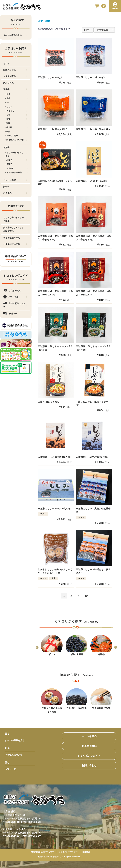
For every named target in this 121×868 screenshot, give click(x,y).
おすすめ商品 (15, 76)
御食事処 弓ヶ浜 (14, 829)
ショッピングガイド (89, 756)
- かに (16, 102)
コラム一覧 (10, 769)
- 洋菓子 (16, 164)
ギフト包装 (15, 297)
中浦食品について (14, 755)
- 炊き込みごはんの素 (16, 140)
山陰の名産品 (15, 70)
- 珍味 (16, 123)
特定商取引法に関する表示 (43, 852)
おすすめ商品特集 (15, 244)
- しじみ (16, 107)
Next (115, 648)
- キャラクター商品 (16, 173)
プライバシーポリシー (68, 852)
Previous (37, 648)
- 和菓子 (16, 160)
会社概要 (86, 852)
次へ (87, 596)
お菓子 (15, 147)
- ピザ (16, 115)
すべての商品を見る (15, 35)
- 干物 (16, 98)
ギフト (15, 63)
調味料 (15, 187)
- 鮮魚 (16, 94)
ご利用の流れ (15, 291)
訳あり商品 (15, 83)
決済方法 (15, 314)
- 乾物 (16, 119)
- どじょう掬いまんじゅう (16, 154)
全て (40, 21)
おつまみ (15, 193)
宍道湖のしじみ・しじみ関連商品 (15, 229)
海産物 (15, 89)
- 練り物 (16, 127)
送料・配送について (15, 305)
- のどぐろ (16, 111)
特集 (48, 21)
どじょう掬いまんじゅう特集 (15, 219)
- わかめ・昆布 (16, 136)
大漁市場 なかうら (14, 815)
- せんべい (16, 168)
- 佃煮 (16, 132)
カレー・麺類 (15, 180)
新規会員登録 (89, 746)
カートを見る (89, 736)
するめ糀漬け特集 (15, 238)
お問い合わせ (89, 766)
